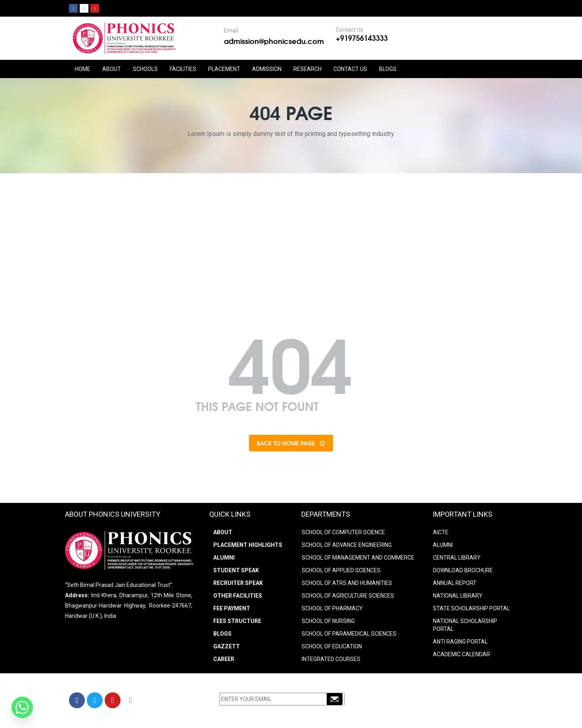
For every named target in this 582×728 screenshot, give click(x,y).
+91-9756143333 (416, 703)
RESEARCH (307, 69)
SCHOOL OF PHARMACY (332, 610)
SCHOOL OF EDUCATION (332, 648)
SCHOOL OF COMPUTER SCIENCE (343, 534)
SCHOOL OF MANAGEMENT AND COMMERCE (358, 559)
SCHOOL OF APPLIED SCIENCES (341, 572)
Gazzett (227, 648)
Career (224, 661)
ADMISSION (267, 69)
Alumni (224, 559)
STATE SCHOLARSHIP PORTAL (471, 610)
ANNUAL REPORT (455, 585)
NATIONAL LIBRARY (458, 597)
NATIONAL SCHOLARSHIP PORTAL (465, 627)
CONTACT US (350, 69)
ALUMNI (443, 546)
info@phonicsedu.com (418, 713)
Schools (145, 69)
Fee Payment (232, 610)
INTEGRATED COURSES (331, 661)
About (223, 534)
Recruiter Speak (238, 585)
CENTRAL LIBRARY (457, 559)
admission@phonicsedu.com (274, 41)
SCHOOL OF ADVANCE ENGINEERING (347, 546)
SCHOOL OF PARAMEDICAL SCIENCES (349, 635)
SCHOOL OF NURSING (328, 623)
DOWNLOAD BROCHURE (463, 572)
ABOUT (112, 69)
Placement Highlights (248, 546)
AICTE (441, 534)
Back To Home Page (291, 444)
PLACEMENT (224, 69)
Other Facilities (238, 597)
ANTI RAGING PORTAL (460, 643)
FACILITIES (183, 69)
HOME (83, 69)
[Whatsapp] (22, 707)
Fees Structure (237, 623)
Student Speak (236, 572)
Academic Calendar (461, 656)
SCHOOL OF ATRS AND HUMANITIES (347, 585)
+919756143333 (362, 38)
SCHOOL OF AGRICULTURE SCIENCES (348, 597)
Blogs (388, 69)
